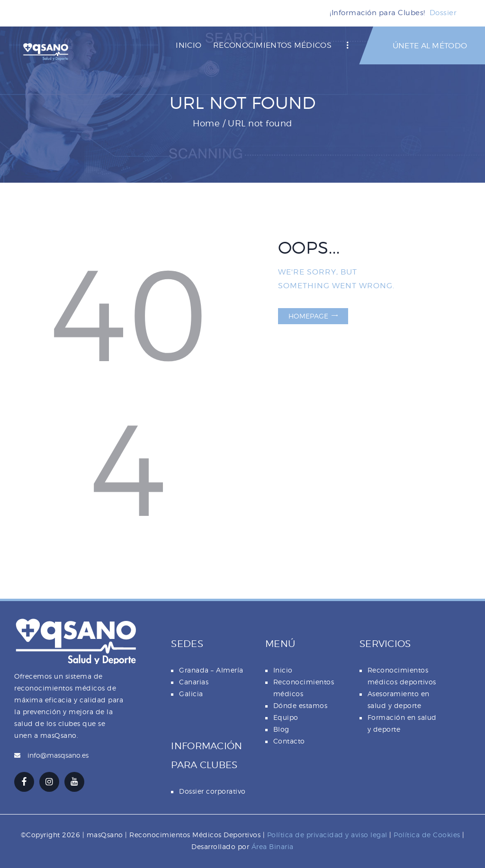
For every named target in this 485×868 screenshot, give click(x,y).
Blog (281, 729)
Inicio (283, 670)
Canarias (194, 682)
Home (206, 123)
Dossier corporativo (212, 791)
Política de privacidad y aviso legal (327, 835)
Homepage (308, 316)
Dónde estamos (301, 705)
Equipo (286, 717)
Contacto (289, 741)
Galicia (191, 694)
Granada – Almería (211, 670)
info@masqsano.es (58, 755)
